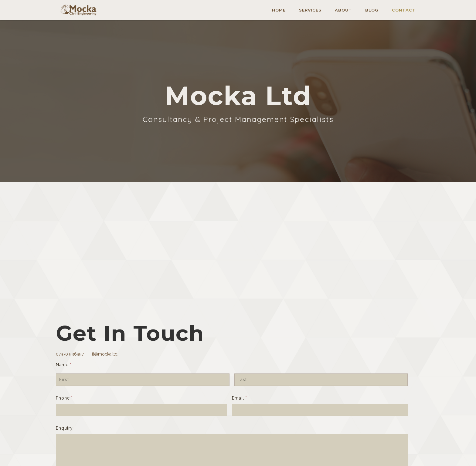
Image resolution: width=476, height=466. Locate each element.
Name (64, 365)
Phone (64, 398)
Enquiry (64, 428)
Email (240, 398)
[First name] (143, 380)
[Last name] (321, 380)
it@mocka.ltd (104, 354)
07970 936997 (70, 354)
